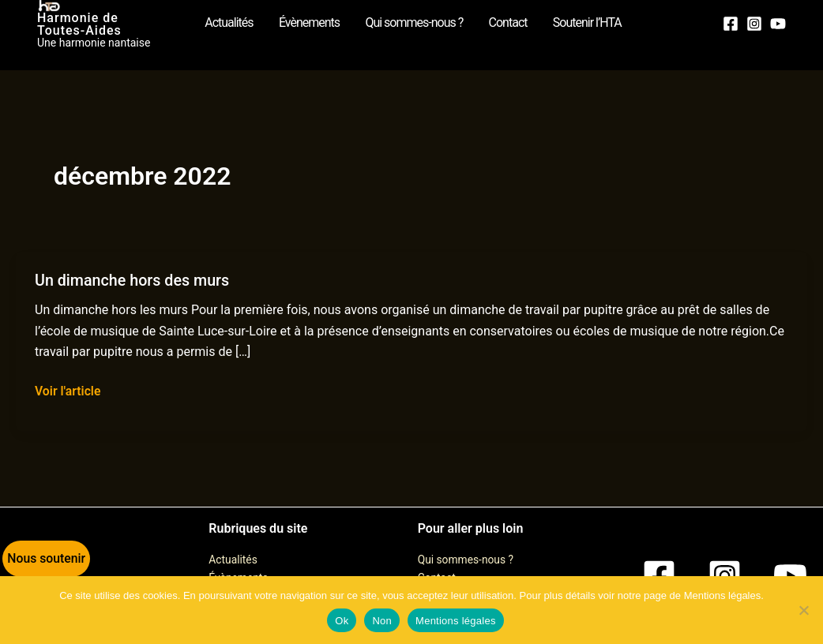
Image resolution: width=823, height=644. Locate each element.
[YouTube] (778, 23)
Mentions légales (456, 621)
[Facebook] (731, 23)
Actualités (233, 560)
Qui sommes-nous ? (466, 560)
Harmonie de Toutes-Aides (104, 24)
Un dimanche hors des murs (133, 280)
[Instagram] (754, 23)
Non (382, 621)
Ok (342, 621)
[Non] (803, 610)
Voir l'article (68, 390)
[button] (44, 561)
